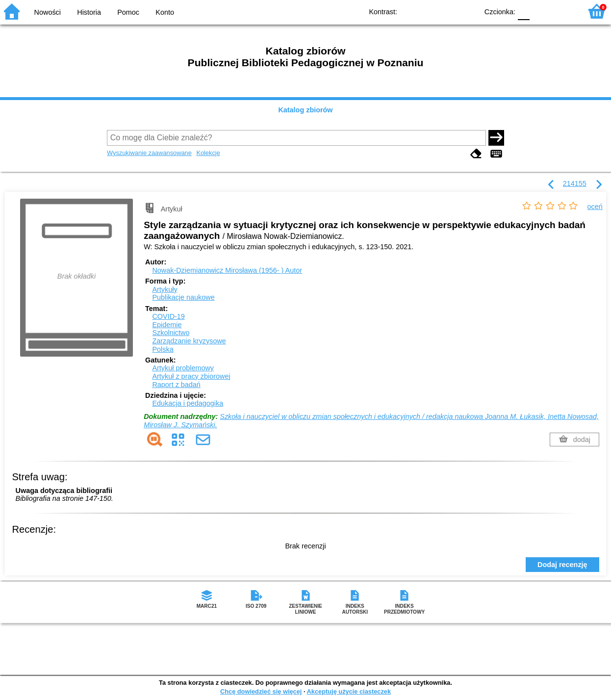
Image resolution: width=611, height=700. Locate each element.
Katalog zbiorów (305, 110)
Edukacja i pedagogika (188, 403)
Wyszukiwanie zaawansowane (149, 153)
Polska (163, 349)
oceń (595, 207)
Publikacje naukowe (183, 297)
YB (448, 11)
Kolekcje (208, 153)
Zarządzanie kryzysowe (189, 341)
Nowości (48, 12)
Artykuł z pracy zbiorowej (191, 376)
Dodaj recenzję (562, 565)
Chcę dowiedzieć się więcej (261, 691)
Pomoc (128, 12)
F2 (563, 11)
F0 (523, 11)
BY (468, 11)
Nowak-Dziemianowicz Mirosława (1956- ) (227, 270)
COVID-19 (168, 316)
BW (428, 11)
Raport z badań (176, 385)
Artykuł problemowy (183, 368)
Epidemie (167, 325)
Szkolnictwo (171, 333)
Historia (89, 12)
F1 (541, 11)
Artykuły (165, 289)
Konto (165, 12)
